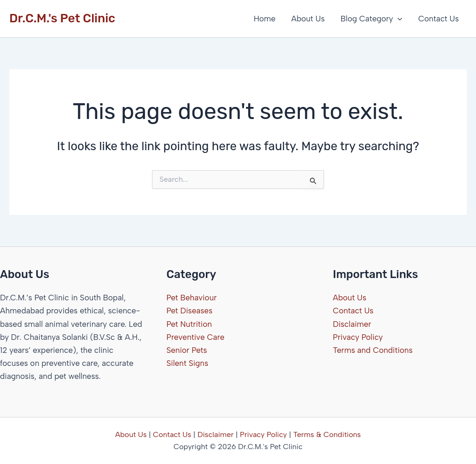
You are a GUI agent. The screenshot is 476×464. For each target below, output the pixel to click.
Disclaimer (352, 324)
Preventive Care (195, 337)
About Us (308, 19)
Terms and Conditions (373, 350)
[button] (397, 19)
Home (265, 19)
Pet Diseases (189, 311)
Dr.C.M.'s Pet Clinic (62, 18)
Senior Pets (187, 350)
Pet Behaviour (192, 298)
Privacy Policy (358, 337)
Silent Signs (187, 363)
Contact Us (439, 19)
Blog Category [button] (372, 19)
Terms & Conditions (327, 434)
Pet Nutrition (189, 324)
